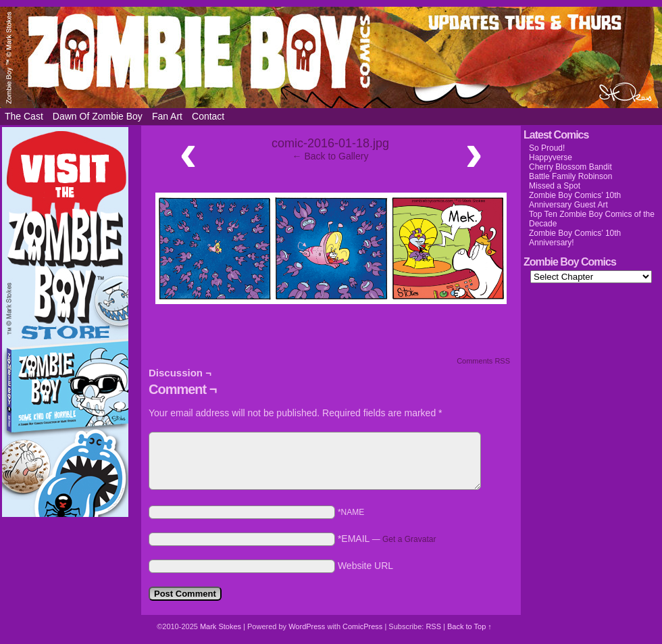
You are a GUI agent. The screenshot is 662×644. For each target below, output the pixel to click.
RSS (433, 626)
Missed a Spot (555, 186)
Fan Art (167, 116)
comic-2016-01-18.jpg (330, 143)
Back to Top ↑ (469, 626)
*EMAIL (387, 539)
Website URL (365, 566)
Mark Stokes (222, 626)
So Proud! (547, 148)
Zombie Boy (331, 57)
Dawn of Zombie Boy (98, 116)
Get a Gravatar (409, 539)
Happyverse (551, 157)
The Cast (24, 116)
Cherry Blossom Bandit (570, 167)
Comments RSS (483, 361)
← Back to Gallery (331, 156)
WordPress (307, 626)
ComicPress (362, 626)
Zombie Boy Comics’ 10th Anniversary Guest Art (575, 200)
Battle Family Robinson (570, 176)
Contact (208, 116)
